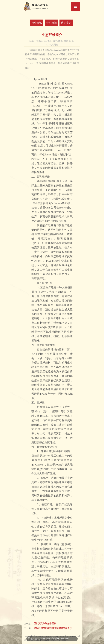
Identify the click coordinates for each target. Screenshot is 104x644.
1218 (52, 45)
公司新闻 (51, 23)
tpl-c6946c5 (44, 41)
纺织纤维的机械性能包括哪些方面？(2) (53, 628)
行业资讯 (37, 23)
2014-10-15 (64, 41)
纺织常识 (66, 23)
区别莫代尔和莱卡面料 (45, 624)
